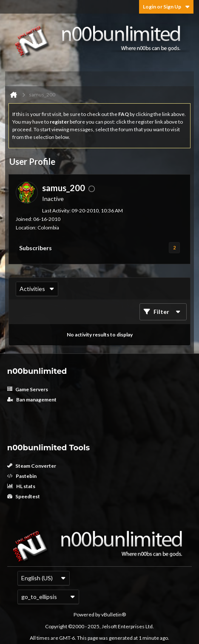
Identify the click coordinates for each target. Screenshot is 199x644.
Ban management (32, 400)
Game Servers (28, 389)
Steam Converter (32, 466)
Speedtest (24, 496)
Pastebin (22, 476)
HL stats (21, 486)
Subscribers (36, 248)
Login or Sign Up (166, 7)
